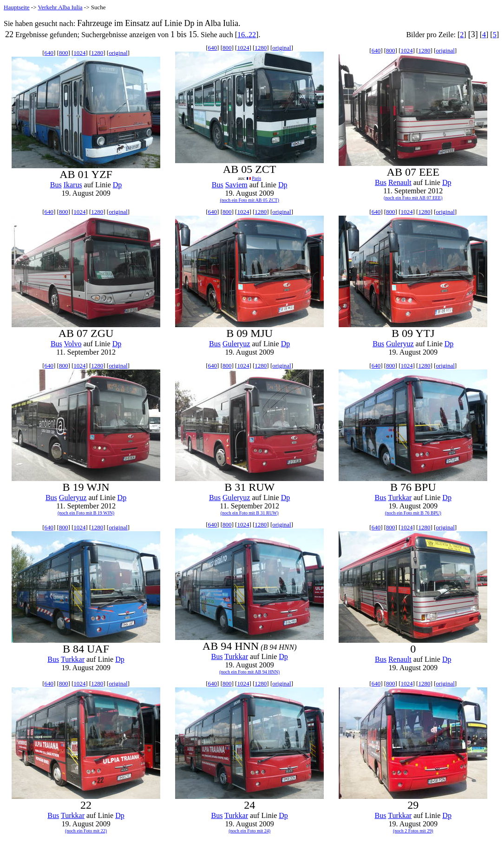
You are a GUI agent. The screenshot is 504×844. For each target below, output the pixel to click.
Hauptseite (17, 7)
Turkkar (400, 498)
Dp (118, 185)
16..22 (247, 35)
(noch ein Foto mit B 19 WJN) (86, 513)
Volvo (73, 344)
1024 (79, 53)
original (118, 53)
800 (64, 53)
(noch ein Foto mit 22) (86, 831)
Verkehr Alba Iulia (60, 7)
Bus (56, 185)
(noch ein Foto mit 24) (249, 831)
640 (49, 53)
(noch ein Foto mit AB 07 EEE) (413, 198)
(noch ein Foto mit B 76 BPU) (413, 513)
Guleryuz (236, 344)
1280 (97, 53)
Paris (256, 178)
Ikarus (73, 185)
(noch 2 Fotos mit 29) (413, 831)
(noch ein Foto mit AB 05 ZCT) (250, 200)
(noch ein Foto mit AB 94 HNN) (249, 672)
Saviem (236, 185)
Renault (400, 182)
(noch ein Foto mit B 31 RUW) (250, 513)
